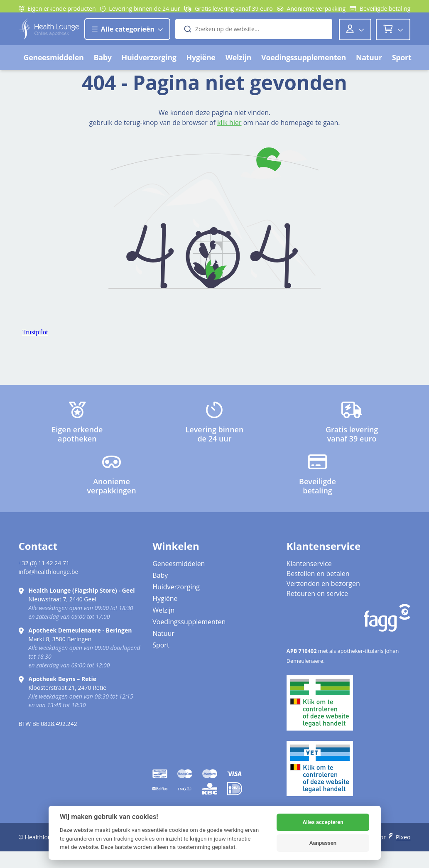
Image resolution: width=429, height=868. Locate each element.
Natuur (369, 61)
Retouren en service (317, 593)
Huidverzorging (149, 61)
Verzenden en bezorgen (323, 584)
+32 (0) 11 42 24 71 (44, 563)
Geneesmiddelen (54, 61)
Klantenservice (309, 564)
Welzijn (238, 61)
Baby (102, 61)
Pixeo (403, 837)
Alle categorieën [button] (127, 33)
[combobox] (254, 33)
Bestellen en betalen (318, 574)
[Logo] (49, 33)
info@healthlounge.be (49, 572)
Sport (402, 61)
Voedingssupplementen (304, 61)
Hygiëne (201, 61)
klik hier (229, 123)
